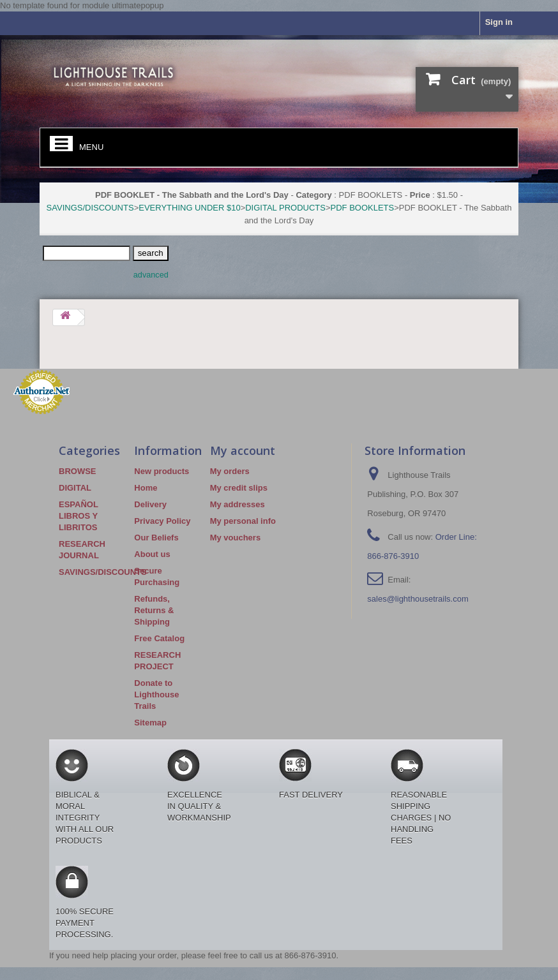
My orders (230, 471)
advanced (151, 275)
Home (146, 488)
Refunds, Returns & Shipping (154, 610)
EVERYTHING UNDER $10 (189, 208)
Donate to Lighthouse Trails (156, 694)
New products (162, 471)
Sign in (499, 22)
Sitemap (150, 723)
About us (152, 554)
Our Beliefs (156, 538)
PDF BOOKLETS (363, 208)
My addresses (238, 504)
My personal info (243, 521)
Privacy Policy (162, 521)
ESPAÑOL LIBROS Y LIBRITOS (79, 516)
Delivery (150, 504)
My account (243, 450)
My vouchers (235, 538)
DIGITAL (75, 488)
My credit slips (239, 488)
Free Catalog (159, 638)
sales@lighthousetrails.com (418, 599)
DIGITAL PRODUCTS (285, 208)
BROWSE (78, 471)
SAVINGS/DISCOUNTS (90, 208)
